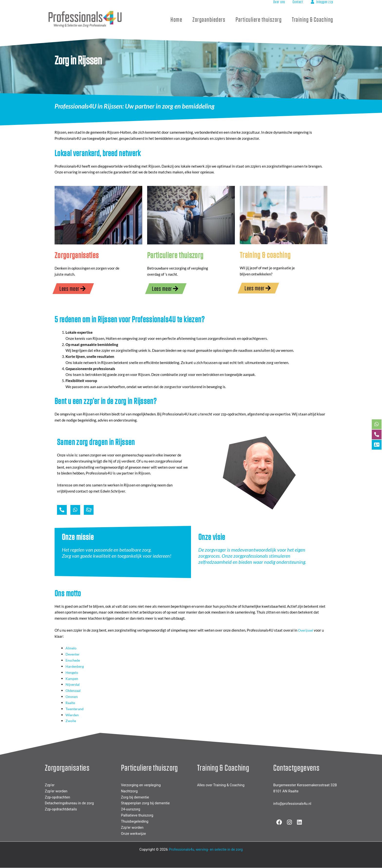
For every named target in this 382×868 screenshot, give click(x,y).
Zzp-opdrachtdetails (61, 809)
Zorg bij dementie (135, 797)
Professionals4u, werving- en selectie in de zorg (206, 849)
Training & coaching (266, 254)
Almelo (71, 648)
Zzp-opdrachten (58, 797)
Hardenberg (75, 666)
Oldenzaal (74, 690)
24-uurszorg (131, 809)
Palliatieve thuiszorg (137, 815)
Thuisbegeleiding (135, 821)
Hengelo (72, 672)
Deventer (73, 654)
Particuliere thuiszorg (176, 255)
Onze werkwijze (134, 833)
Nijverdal (73, 685)
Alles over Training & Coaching (222, 785)
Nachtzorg (129, 791)
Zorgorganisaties (77, 255)
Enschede (73, 660)
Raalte (71, 703)
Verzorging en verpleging (141, 785)
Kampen (72, 678)
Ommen (72, 696)
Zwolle (71, 721)
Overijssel (306, 630)
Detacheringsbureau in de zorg (70, 803)
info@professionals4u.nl (293, 803)
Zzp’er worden (56, 791)
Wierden (72, 715)
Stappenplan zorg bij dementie (146, 803)
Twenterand (75, 709)
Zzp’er (50, 785)
